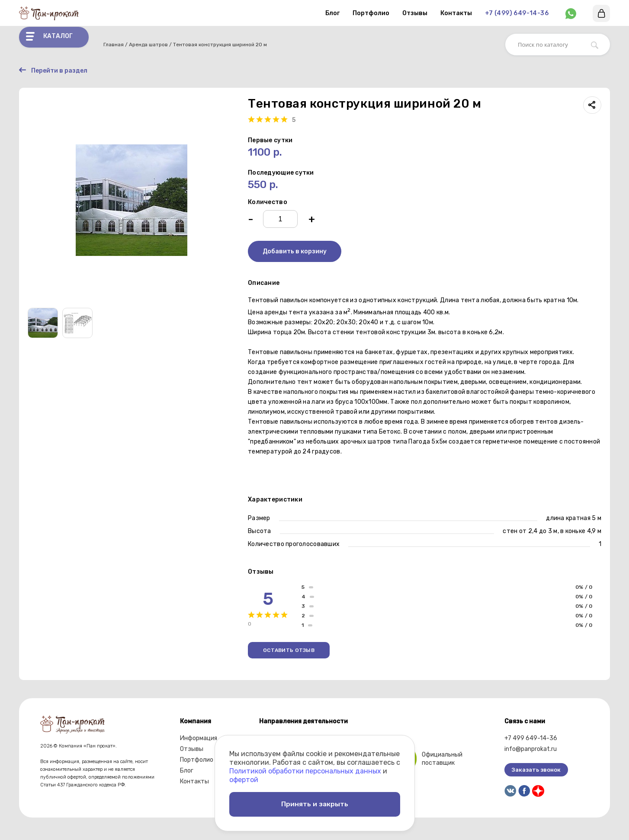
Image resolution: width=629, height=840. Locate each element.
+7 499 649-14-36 (531, 739)
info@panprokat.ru (531, 750)
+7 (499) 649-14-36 (517, 13)
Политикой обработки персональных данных (305, 768)
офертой (244, 777)
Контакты (456, 13)
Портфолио (371, 13)
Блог (332, 13)
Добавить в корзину (295, 252)
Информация (199, 739)
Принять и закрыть (314, 803)
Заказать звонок (536, 771)
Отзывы (415, 13)
